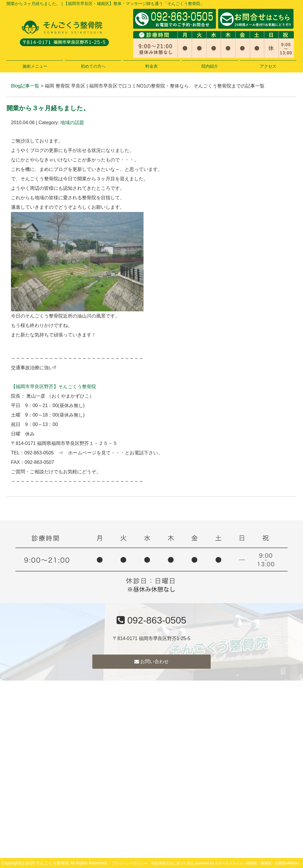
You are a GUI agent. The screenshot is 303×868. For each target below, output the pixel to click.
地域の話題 (72, 123)
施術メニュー (35, 66)
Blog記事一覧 (25, 86)
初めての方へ (93, 66)
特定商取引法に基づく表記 (173, 863)
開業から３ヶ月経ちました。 (48, 108)
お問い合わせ (151, 661)
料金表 (151, 66)
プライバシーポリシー (130, 863)
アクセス (268, 66)
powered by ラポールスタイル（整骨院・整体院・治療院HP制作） (248, 863)
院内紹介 (210, 66)
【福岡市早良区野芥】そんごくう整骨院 (54, 387)
